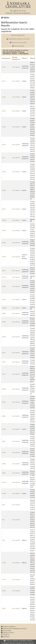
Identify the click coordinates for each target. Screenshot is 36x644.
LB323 (4, 299)
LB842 (4, 416)
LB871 (4, 441)
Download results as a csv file (18, 39)
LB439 (4, 322)
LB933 (4, 452)
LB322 (4, 286)
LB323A (4, 308)
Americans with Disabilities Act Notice (14, 629)
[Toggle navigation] (5, 18)
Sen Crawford (16, 67)
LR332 (4, 591)
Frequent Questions (8, 627)
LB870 (4, 429)
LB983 (4, 473)
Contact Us (5, 635)
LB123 (4, 111)
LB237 (4, 209)
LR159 (4, 563)
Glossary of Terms (8, 633)
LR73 (3, 520)
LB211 (4, 158)
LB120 (4, 67)
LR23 (3, 505)
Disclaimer (5, 637)
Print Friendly (18, 46)
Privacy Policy (6, 631)
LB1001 (4, 482)
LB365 (4, 313)
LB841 (4, 402)
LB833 (4, 389)
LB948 (4, 464)
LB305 (4, 243)
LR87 (3, 540)
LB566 (4, 337)
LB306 (4, 257)
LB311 (4, 271)
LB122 (4, 97)
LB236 (4, 190)
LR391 (4, 608)
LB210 (4, 145)
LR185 (4, 580)
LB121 (4, 81)
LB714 (4, 374)
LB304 (4, 230)
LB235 (4, 172)
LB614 (4, 362)
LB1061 (4, 493)
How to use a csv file (18, 42)
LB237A (4, 220)
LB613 (4, 353)
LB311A (4, 277)
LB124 (4, 127)
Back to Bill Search (18, 35)
